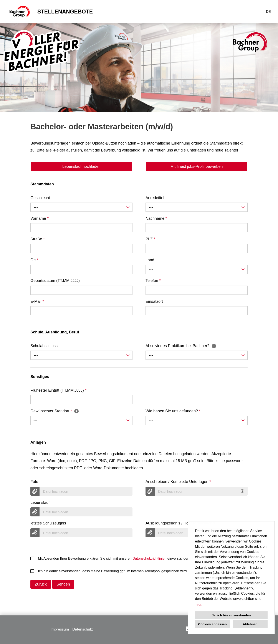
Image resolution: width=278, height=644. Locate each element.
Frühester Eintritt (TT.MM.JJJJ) (58, 390)
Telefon (153, 281)
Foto (34, 482)
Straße (38, 239)
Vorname (40, 218)
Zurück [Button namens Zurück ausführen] (41, 584)
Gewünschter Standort (55, 411)
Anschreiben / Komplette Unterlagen (178, 482)
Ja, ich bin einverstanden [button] (231, 615)
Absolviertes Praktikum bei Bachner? (181, 346)
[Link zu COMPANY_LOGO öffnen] (19, 11)
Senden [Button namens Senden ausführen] (63, 584)
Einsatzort (154, 301)
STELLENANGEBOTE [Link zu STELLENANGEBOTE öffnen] (65, 12)
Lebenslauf (40, 503)
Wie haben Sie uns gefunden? (173, 411)
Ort (34, 260)
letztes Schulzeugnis (48, 523)
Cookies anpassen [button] (212, 624)
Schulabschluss (44, 346)
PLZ (150, 239)
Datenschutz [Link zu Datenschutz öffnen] (83, 629)
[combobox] (81, 207)
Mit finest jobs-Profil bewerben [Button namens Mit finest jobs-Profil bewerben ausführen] (196, 166)
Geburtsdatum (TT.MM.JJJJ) (55, 281)
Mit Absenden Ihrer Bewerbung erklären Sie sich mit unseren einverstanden (110, 559)
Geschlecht (40, 198)
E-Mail (37, 301)
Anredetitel (155, 198)
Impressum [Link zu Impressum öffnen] (60, 629)
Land (150, 260)
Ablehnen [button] (250, 624)
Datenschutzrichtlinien (150, 558)
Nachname (156, 218)
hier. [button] (199, 605)
